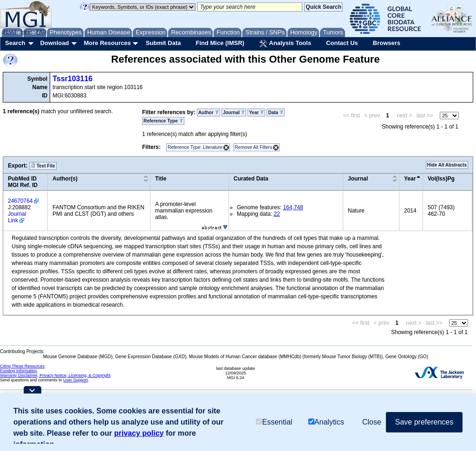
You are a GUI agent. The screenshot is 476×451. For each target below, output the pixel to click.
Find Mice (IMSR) (220, 43)
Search (15, 43)
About (10, 32)
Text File (43, 166)
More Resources (107, 43)
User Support (75, 380)
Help (26, 32)
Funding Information (19, 371)
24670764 (20, 201)
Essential (274, 422)
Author (209, 113)
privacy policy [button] (139, 433)
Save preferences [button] (424, 422)
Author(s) (65, 179)
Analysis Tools (285, 44)
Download (54, 43)
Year (256, 113)
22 (277, 214)
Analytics (326, 422)
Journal (234, 113)
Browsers (387, 43)
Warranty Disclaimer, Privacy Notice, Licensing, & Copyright (55, 375)
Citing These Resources (22, 366)
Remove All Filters (254, 147)
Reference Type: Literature (195, 147)
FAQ (41, 32)
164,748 (293, 207)
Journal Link (17, 217)
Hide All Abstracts (447, 165)
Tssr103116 (72, 79)
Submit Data (163, 43)
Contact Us (342, 43)
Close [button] (372, 422)
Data (275, 113)
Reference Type (163, 121)
